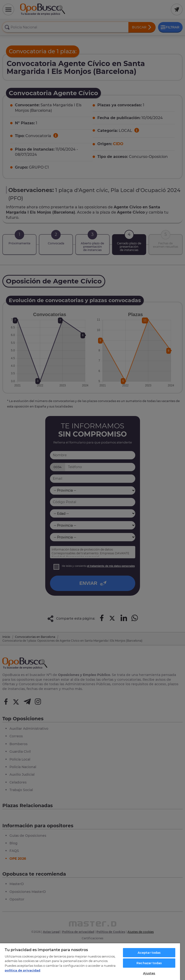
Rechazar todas (149, 963)
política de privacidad (23, 970)
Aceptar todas (149, 953)
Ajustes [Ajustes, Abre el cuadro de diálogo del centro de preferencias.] (149, 973)
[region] (90, 961)
